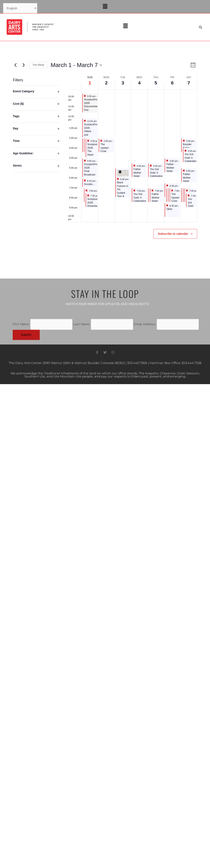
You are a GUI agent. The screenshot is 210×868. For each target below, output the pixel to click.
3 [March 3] (123, 83)
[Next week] (23, 65)
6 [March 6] (172, 83)
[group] (36, 149)
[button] (105, 7)
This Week (38, 65)
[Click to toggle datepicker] (76, 65)
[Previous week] (15, 65)
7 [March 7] (189, 83)
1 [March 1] (90, 83)
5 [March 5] (156, 83)
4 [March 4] (139, 83)
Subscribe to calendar (173, 234)
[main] (105, 160)
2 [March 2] (106, 83)
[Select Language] (20, 8)
